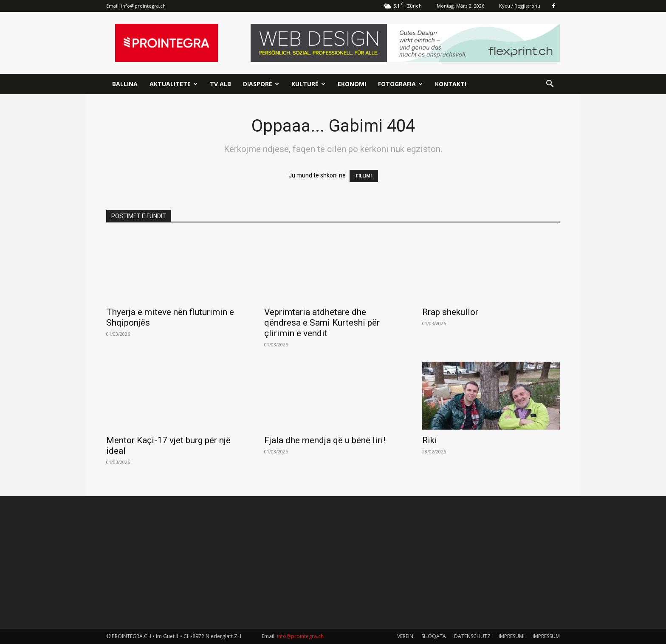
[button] (550, 85)
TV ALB (220, 84)
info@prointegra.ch (143, 6)
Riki (430, 440)
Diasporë (261, 84)
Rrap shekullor (450, 312)
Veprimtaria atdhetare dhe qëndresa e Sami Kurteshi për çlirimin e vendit (322, 323)
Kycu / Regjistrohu (520, 6)
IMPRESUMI (512, 636)
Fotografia (400, 84)
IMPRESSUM (546, 636)
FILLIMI (364, 176)
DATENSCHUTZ (472, 636)
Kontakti (451, 84)
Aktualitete (174, 84)
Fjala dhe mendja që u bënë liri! (325, 440)
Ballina (125, 84)
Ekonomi (352, 84)
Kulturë (308, 84)
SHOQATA (434, 636)
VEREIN (405, 636)
